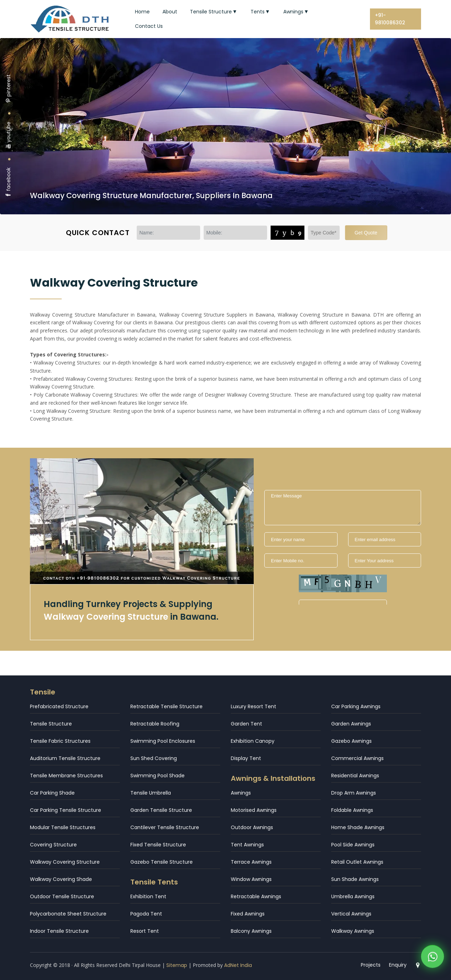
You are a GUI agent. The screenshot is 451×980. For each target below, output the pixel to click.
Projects (371, 965)
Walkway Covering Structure (65, 862)
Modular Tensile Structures (63, 827)
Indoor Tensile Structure (59, 931)
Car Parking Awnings (356, 706)
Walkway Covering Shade (61, 879)
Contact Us (149, 26)
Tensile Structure (214, 12)
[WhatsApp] (433, 958)
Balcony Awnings (251, 931)
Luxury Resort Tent (254, 706)
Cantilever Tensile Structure (165, 827)
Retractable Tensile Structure (166, 706)
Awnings (296, 12)
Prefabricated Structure (59, 706)
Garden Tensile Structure (161, 810)
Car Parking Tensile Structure (66, 810)
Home (142, 12)
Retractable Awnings (256, 896)
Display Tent (246, 758)
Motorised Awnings (254, 810)
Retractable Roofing (155, 724)
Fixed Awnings (248, 914)
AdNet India (238, 965)
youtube (8, 135)
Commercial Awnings (357, 758)
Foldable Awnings (352, 810)
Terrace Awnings (251, 862)
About (170, 12)
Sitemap (177, 965)
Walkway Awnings (353, 931)
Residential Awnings (355, 776)
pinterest (8, 89)
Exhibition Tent (148, 896)
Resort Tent (145, 931)
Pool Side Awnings (353, 845)
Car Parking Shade (52, 793)
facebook (8, 182)
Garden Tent (246, 724)
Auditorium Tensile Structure (65, 758)
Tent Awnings (247, 845)
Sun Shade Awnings (355, 879)
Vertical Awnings (351, 914)
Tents (261, 12)
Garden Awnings (351, 724)
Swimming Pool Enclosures (163, 741)
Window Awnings (251, 879)
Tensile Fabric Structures (60, 741)
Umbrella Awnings (353, 896)
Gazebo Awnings (351, 741)
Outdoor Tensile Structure (62, 896)
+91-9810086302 (390, 19)
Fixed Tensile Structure (158, 845)
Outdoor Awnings (252, 827)
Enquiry (398, 965)
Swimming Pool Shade (157, 776)
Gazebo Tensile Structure (162, 862)
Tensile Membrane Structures (66, 776)
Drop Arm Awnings (354, 793)
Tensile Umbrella (151, 793)
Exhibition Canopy (253, 741)
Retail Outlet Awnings (357, 862)
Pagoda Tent (146, 914)
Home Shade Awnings (358, 827)
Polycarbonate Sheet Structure (68, 914)
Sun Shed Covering (154, 758)
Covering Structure (53, 845)
